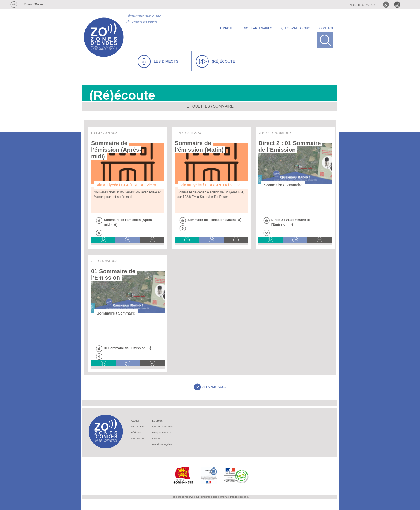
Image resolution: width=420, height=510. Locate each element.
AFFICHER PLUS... (210, 387)
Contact (157, 438)
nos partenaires (258, 28)
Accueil (135, 421)
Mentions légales (162, 444)
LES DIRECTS (158, 61)
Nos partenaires (161, 432)
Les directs (137, 426)
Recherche (137, 438)
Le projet (157, 421)
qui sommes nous (296, 28)
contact (326, 28)
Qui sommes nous (163, 426)
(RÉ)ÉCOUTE (215, 61)
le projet (227, 28)
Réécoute (137, 432)
